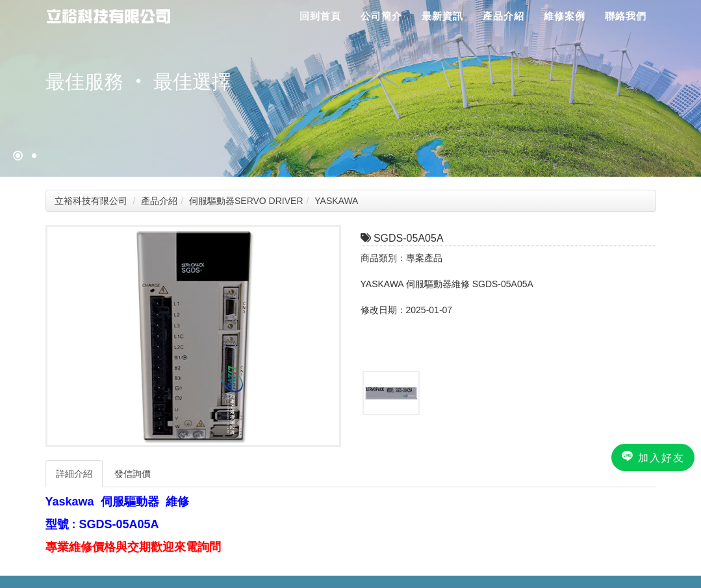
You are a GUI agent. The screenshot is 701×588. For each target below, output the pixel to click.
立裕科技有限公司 (91, 201)
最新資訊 (442, 16)
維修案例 (565, 16)
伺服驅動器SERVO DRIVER (246, 201)
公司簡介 (381, 16)
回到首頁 (320, 16)
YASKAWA (336, 201)
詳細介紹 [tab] (74, 474)
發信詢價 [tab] (133, 474)
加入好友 (653, 457)
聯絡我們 (626, 16)
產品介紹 (503, 16)
